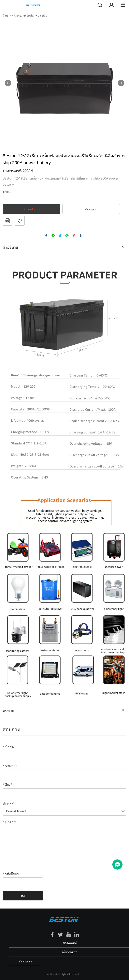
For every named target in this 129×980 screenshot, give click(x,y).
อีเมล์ (8, 785)
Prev (8, 83)
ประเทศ (8, 803)
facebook (46, 236)
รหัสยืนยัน (11, 874)
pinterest (74, 236)
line (53, 236)
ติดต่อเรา (91, 209)
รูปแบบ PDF (8, 221)
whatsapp (67, 236)
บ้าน (5, 16)
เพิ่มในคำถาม (31, 209)
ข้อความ (10, 822)
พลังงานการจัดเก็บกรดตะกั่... (29, 16)
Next (121, 83)
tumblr (81, 236)
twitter (60, 236)
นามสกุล (10, 766)
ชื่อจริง (9, 747)
